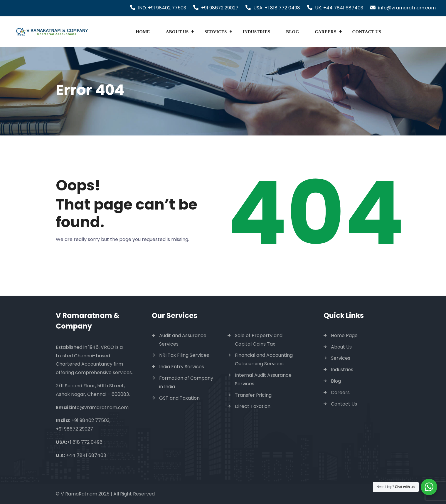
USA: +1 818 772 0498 (277, 8)
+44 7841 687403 (86, 455)
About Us (177, 32)
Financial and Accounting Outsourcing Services (264, 359)
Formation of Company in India (186, 382)
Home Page (344, 335)
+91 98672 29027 (220, 8)
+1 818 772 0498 (85, 442)
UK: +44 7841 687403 (339, 8)
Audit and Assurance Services (183, 340)
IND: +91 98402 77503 (162, 8)
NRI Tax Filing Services (184, 355)
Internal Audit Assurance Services (263, 379)
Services (216, 32)
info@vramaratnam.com (407, 8)
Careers (325, 32)
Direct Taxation (253, 406)
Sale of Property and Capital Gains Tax (259, 340)
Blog (292, 32)
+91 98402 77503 (90, 420)
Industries (257, 32)
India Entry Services (182, 367)
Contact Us (367, 32)
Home (143, 32)
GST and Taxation (179, 398)
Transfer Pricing (253, 395)
